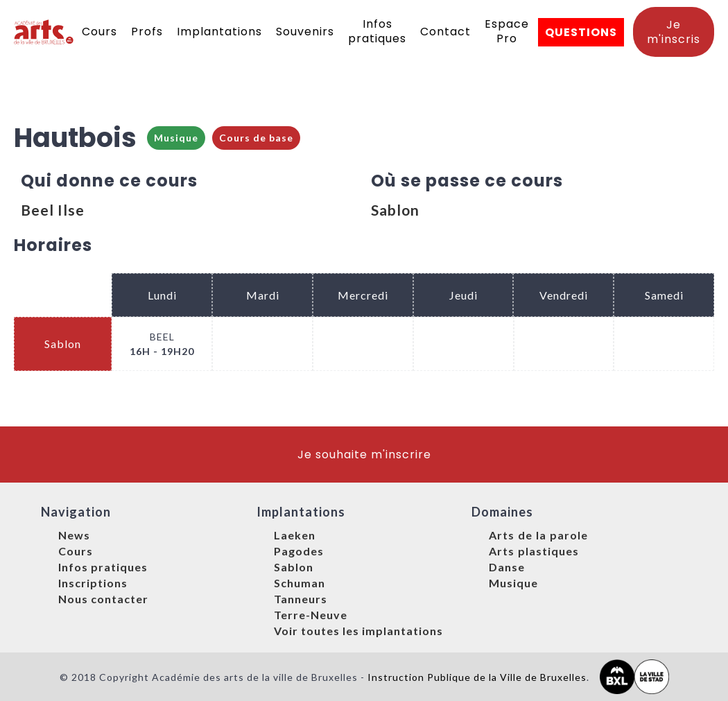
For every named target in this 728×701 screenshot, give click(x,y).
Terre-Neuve (311, 615)
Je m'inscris (674, 32)
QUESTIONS (581, 32)
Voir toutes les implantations (358, 631)
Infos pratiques (377, 31)
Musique (176, 138)
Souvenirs (305, 32)
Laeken (295, 535)
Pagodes (299, 551)
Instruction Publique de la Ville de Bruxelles (477, 677)
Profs (147, 32)
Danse (507, 567)
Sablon (395, 210)
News (74, 535)
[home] (44, 32)
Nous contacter (103, 599)
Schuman (300, 583)
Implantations (219, 32)
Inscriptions (93, 583)
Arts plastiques (534, 551)
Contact (445, 32)
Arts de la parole (538, 535)
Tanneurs (301, 599)
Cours (99, 32)
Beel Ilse (53, 210)
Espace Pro (507, 31)
